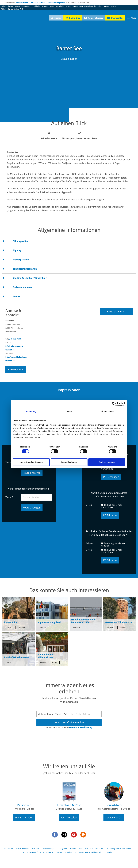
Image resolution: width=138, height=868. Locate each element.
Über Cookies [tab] (108, 411)
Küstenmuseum (48, 6)
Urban (43, 3)
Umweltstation (44, 627)
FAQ (81, 849)
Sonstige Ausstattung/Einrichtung (30, 278)
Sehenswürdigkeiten (57, 3)
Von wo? (9, 497)
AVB (42, 852)
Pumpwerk (26, 6)
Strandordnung (71, 852)
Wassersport (77, 627)
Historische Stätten (11, 627)
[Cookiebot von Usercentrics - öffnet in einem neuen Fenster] (114, 404)
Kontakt (73, 849)
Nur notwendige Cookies (31, 462)
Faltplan (90, 543)
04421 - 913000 (24, 817)
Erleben (34, 3)
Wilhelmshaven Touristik (11, 6)
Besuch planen (69, 59)
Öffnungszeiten (21, 241)
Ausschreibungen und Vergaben (54, 849)
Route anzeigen (32, 473)
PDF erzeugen (111, 477)
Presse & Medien (23, 849)
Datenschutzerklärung (81, 727)
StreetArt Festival (109, 6)
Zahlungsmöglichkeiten (25, 269)
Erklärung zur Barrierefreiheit (119, 849)
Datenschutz (99, 849)
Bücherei (55, 662)
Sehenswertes (23, 627)
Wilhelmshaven (22, 3)
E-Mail (89, 505)
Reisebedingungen (54, 852)
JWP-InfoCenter (72, 6)
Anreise (17, 296)
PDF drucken (110, 515)
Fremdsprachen (21, 260)
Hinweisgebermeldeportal (90, 852)
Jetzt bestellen (69, 817)
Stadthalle (36, 6)
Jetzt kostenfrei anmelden (69, 722)
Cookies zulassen (107, 462)
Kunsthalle (60, 6)
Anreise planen (16, 369)
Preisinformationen (23, 287)
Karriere (35, 849)
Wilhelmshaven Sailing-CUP (12, 9)
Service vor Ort (114, 817)
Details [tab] (69, 411)
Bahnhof (9, 662)
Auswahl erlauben (69, 462)
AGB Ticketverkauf (30, 852)
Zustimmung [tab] (30, 411)
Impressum (9, 849)
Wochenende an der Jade (90, 6)
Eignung (17, 250)
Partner (88, 849)
